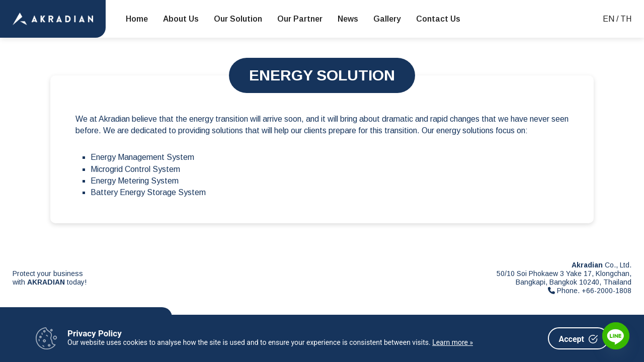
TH (626, 19)
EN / (611, 19)
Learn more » (453, 342)
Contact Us (438, 19)
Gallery (387, 19)
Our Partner (300, 19)
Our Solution (238, 19)
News (348, 19)
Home (137, 19)
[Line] (616, 336)
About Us (181, 19)
